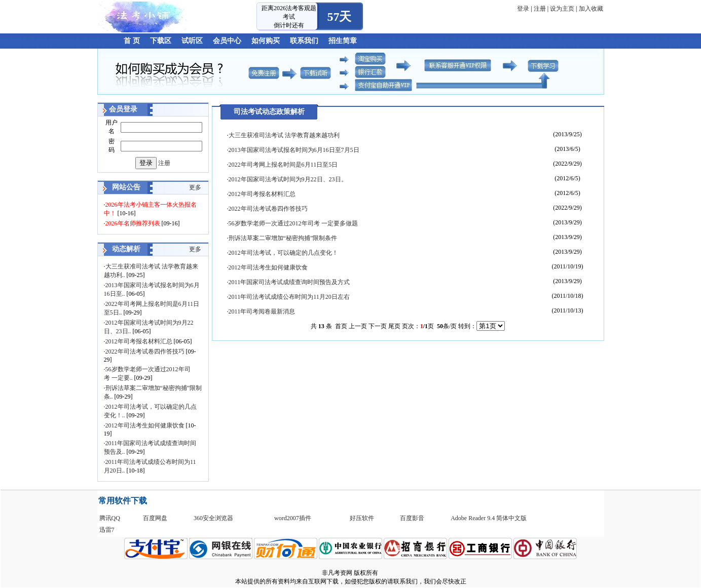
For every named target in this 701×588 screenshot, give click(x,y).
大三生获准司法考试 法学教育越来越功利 (284, 135)
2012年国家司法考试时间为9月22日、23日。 (288, 179)
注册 (540, 9)
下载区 (161, 41)
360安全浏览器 (213, 518)
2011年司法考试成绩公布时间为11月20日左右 (289, 297)
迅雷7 (107, 530)
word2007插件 (293, 518)
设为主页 (562, 9)
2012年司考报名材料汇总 (139, 341)
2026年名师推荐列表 (133, 223)
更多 (195, 187)
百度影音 (412, 518)
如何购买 (266, 41)
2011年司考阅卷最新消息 (262, 311)
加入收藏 (591, 9)
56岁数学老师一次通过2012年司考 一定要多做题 (293, 223)
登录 (523, 9)
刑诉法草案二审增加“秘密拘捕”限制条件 (283, 238)
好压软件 (362, 518)
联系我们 (304, 41)
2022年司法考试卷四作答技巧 (145, 351)
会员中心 (227, 41)
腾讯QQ (110, 518)
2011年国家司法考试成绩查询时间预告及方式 (289, 282)
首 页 (132, 41)
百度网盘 (155, 518)
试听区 (192, 41)
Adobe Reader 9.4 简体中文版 (489, 518)
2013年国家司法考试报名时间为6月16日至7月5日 (294, 150)
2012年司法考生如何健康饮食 (145, 425)
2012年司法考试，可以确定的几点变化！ (283, 253)
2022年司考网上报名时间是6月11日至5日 (283, 165)
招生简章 (343, 41)
